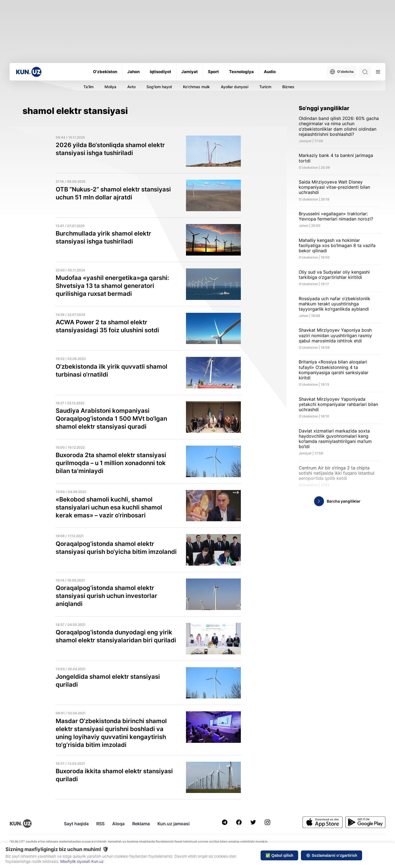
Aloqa (118, 824)
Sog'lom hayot (159, 87)
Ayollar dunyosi (235, 87)
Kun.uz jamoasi (173, 824)
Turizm (265, 87)
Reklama (141, 824)
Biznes (288, 87)
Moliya (110, 87)
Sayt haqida (76, 824)
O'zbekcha (342, 72)
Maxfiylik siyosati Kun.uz (82, 861)
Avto (131, 87)
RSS (100, 824)
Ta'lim (88, 87)
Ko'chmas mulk (196, 87)
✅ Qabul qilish (279, 855)
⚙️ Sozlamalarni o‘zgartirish (331, 855)
